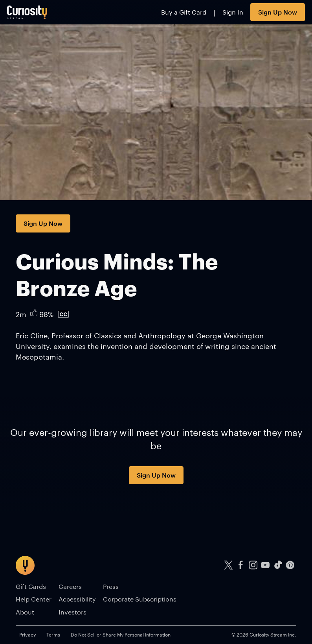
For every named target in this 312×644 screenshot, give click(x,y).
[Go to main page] (27, 12)
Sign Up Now (278, 12)
